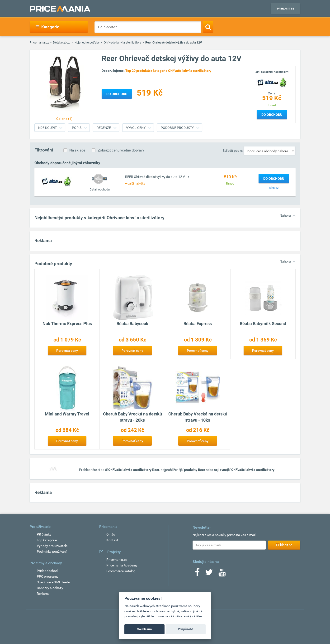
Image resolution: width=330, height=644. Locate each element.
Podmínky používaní (52, 551)
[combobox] (269, 151)
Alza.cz (274, 188)
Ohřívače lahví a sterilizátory (122, 42)
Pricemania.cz (39, 42)
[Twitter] (209, 574)
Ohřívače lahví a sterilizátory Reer (134, 470)
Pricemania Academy (122, 565)
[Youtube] (222, 574)
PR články (44, 534)
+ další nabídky (135, 183)
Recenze (104, 128)
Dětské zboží (62, 42)
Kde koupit (47, 128)
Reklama (43, 594)
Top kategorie (47, 540)
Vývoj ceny (136, 128)
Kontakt (112, 540)
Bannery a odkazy (50, 588)
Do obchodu (272, 115)
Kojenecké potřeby (87, 42)
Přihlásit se (285, 9)
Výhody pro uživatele (52, 546)
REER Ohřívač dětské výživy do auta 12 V (155, 177)
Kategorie (47, 27)
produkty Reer (195, 470)
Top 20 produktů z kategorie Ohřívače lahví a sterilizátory (168, 71)
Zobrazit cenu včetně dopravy (121, 150)
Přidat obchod (47, 571)
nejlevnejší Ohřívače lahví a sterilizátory (244, 470)
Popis (77, 128)
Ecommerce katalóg (121, 571)
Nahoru (285, 215)
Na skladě (77, 150)
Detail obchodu (100, 189)
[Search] (208, 27)
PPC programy (48, 576)
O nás (111, 534)
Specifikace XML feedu (53, 582)
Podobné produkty (177, 128)
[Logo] (272, 82)
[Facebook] (197, 574)
